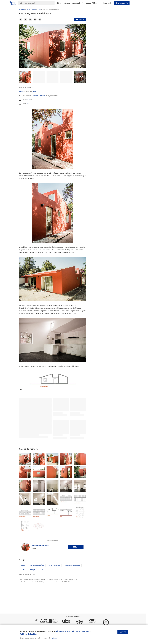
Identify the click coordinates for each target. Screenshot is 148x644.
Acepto (123, 632)
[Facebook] (21, 20)
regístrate (54, 638)
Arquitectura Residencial (72, 565)
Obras (59, 3)
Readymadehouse (38, 96)
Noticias (88, 3)
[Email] (35, 20)
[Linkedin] (30, 20)
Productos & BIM (77, 3)
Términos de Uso (63, 631)
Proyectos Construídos (37, 565)
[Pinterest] (40, 20)
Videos (95, 3)
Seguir (76, 547)
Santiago (32, 570)
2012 (28, 104)
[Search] (39, 3)
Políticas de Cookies (28, 634)
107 (28, 100)
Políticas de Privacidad (80, 631)
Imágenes (66, 3)
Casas (22, 92)
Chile (35, 92)
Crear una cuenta (122, 3)
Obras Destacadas (54, 565)
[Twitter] (26, 20)
